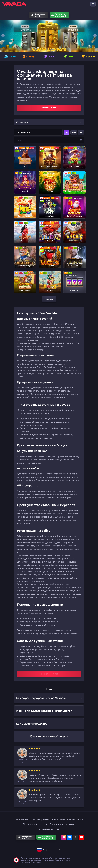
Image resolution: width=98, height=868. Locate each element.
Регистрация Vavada (49, 674)
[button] (3, 36)
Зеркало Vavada (49, 108)
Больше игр (49, 299)
